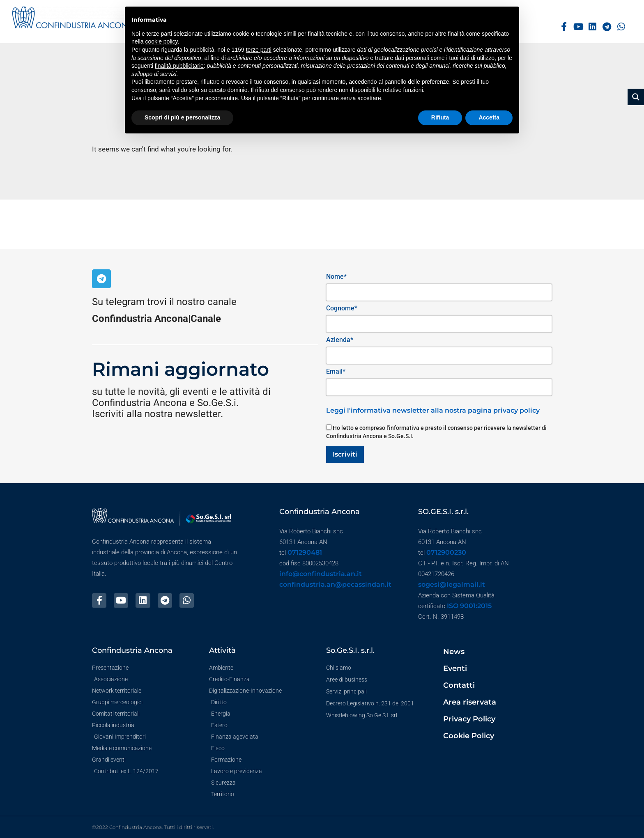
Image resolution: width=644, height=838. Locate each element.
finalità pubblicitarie (179, 66)
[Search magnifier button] (636, 97)
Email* (336, 371)
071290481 (305, 552)
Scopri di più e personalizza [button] (182, 117)
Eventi (455, 668)
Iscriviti (345, 454)
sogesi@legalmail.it (452, 584)
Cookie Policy (469, 736)
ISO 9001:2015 (469, 606)
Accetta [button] (489, 117)
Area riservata (470, 702)
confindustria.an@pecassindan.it (335, 584)
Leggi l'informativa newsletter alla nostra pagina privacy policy (433, 410)
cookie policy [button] (161, 41)
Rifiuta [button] (440, 117)
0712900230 (446, 552)
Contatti (459, 685)
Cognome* (342, 308)
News (454, 652)
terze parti (259, 50)
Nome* (336, 277)
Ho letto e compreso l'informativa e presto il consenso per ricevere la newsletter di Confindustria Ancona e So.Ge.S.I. (436, 432)
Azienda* (340, 340)
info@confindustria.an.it (321, 574)
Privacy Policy (469, 719)
